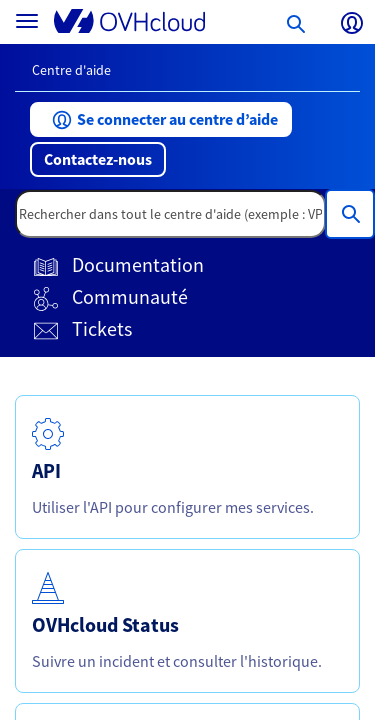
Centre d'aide (71, 70)
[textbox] (170, 214)
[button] (161, 119)
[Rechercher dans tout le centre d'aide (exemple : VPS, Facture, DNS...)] (350, 214)
